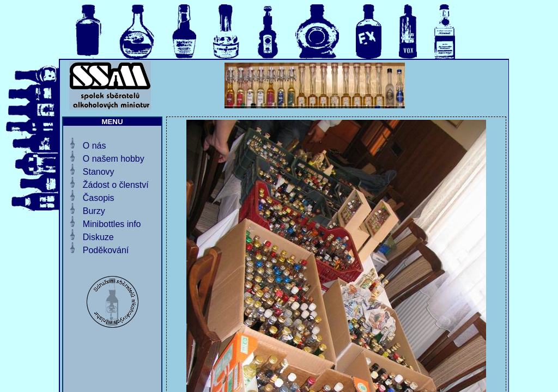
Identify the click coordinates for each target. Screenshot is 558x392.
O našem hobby (114, 159)
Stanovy (99, 172)
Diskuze (98, 237)
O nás (95, 146)
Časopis (99, 198)
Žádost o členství (116, 185)
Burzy (94, 211)
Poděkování (106, 250)
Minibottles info (112, 224)
